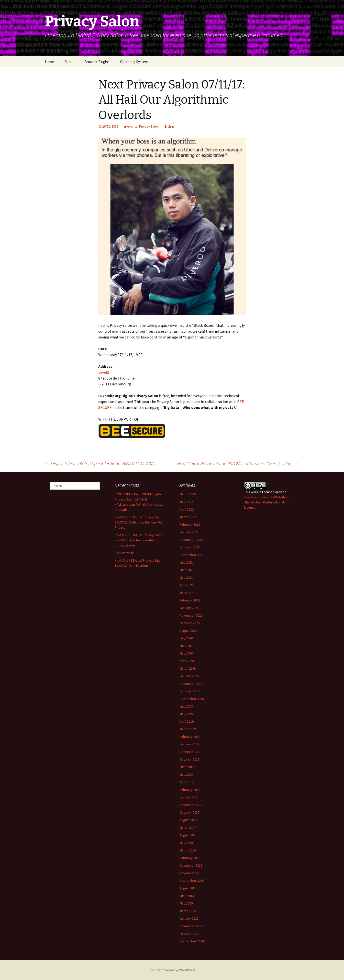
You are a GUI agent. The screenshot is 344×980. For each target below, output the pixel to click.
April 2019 (187, 721)
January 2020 (189, 676)
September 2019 (192, 699)
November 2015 (191, 873)
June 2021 (187, 570)
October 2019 (189, 691)
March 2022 (188, 517)
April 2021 (187, 585)
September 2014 (192, 941)
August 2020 (188, 631)
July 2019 (186, 706)
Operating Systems (135, 62)
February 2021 (190, 600)
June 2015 (187, 896)
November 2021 (191, 540)
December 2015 (191, 865)
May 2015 (186, 903)
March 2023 (188, 494)
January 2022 (189, 532)
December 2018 (191, 752)
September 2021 (192, 555)
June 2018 (187, 767)
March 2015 (188, 911)
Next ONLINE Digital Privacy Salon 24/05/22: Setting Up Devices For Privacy (139, 522)
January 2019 (189, 744)
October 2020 (189, 623)
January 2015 (189, 918)
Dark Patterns (125, 553)
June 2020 (187, 646)
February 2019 (190, 737)
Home (50, 62)
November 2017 (191, 805)
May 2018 (186, 774)
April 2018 (187, 782)
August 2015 (188, 888)
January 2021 (189, 608)
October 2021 (189, 547)
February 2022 (190, 524)
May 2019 (186, 714)
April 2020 (187, 661)
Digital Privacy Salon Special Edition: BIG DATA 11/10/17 (101, 463)
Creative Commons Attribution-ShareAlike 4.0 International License (267, 502)
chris (171, 126)
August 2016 (188, 835)
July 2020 (186, 638)
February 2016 (190, 858)
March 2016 (188, 850)
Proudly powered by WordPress (172, 970)
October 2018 (189, 759)
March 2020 (188, 668)
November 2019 (191, 684)
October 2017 (189, 812)
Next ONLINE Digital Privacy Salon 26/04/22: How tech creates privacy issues (139, 540)
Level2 (104, 372)
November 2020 (191, 615)
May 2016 (186, 843)
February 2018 (190, 790)
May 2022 (186, 502)
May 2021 (186, 577)
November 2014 (191, 926)
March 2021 (188, 593)
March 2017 (188, 828)
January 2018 (189, 797)
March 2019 (188, 729)
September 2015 (192, 881)
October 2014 (189, 934)
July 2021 (186, 562)
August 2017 (188, 820)
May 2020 (186, 653)
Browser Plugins (97, 62)
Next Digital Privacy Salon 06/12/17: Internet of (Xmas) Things (238, 463)
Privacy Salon (149, 126)
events (132, 126)
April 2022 (187, 509)
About (69, 62)
